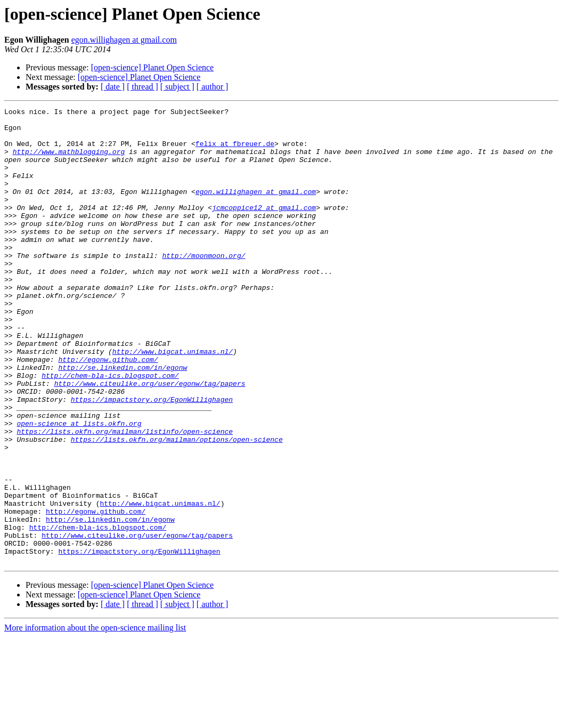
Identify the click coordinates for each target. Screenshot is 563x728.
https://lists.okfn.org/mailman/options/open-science (177, 506)
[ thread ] (142, 87)
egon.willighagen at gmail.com (124, 40)
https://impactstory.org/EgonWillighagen (152, 458)
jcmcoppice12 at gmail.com (264, 228)
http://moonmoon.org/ (203, 286)
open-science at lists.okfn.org (79, 487)
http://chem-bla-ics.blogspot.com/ (110, 430)
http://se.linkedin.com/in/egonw (123, 420)
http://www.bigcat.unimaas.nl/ (173, 401)
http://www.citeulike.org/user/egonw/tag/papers (150, 439)
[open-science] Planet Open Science (153, 67)
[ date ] (113, 87)
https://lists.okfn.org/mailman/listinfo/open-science (125, 497)
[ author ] (213, 87)
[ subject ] (177, 87)
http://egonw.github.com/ (108, 410)
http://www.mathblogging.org (69, 161)
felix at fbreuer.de (235, 151)
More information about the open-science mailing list (95, 719)
